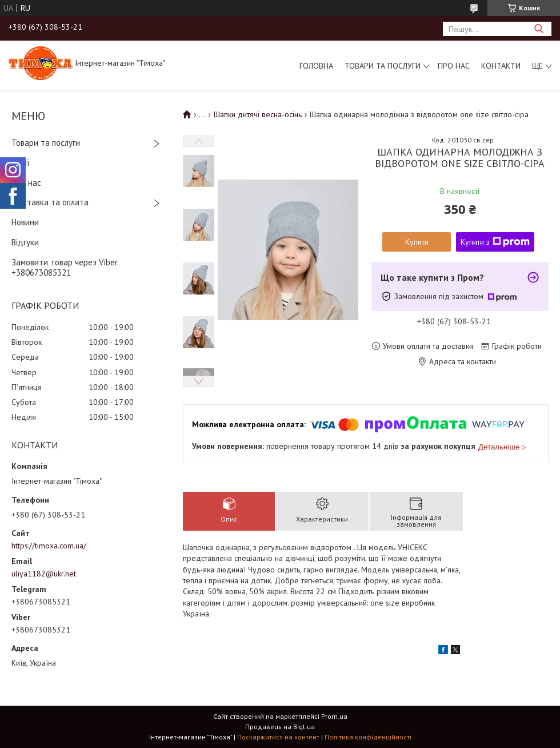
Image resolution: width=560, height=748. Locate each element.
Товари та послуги (383, 66)
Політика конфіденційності (368, 737)
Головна (316, 66)
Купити (417, 242)
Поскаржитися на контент (278, 737)
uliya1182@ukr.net (44, 574)
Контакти (501, 66)
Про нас (454, 66)
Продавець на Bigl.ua (280, 727)
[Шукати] (539, 29)
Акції (21, 163)
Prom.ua (334, 716)
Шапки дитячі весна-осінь (258, 114)
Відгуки (25, 242)
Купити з (495, 242)
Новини (25, 222)
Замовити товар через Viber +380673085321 (65, 268)
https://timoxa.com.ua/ (49, 546)
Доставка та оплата (50, 202)
